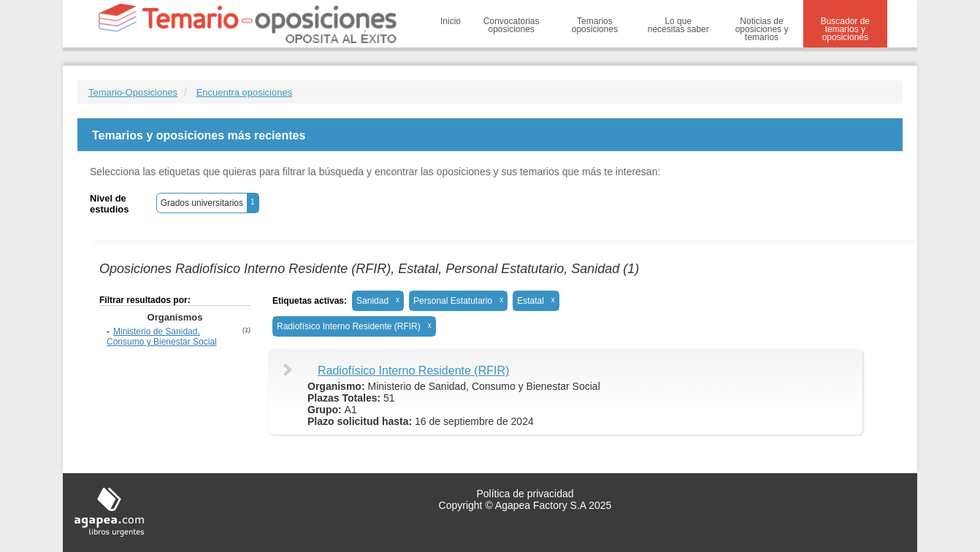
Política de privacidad (525, 494)
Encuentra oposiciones (245, 92)
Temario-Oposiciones (133, 92)
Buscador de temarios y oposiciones (845, 29)
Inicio (451, 21)
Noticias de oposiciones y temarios (762, 29)
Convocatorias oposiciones (512, 25)
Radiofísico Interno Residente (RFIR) (413, 371)
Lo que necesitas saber (678, 25)
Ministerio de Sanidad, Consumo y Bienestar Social (162, 337)
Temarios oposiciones (595, 25)
